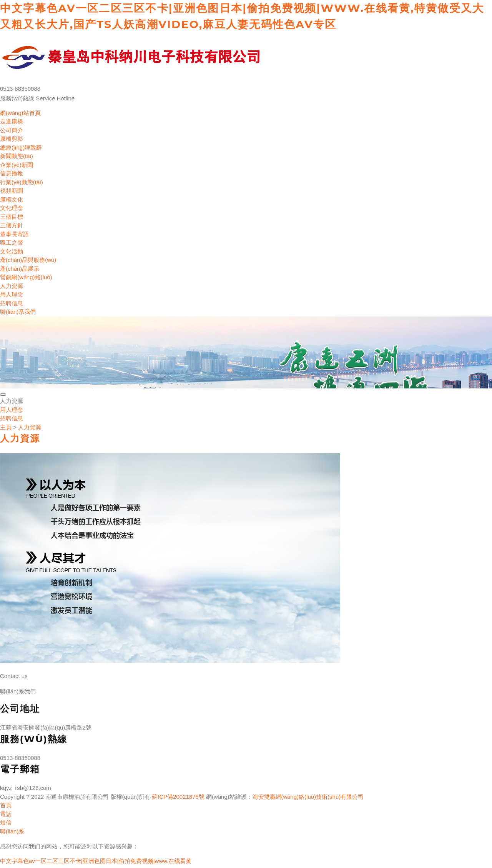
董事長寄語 (14, 234)
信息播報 (12, 173)
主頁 (6, 427)
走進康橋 (12, 121)
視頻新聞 (12, 191)
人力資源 (12, 286)
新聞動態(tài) (17, 156)
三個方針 (12, 225)
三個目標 (12, 217)
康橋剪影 (12, 139)
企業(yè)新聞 (17, 165)
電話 (6, 814)
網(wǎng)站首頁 (20, 113)
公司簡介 (12, 130)
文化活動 (12, 251)
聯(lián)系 (12, 831)
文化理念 (12, 208)
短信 (6, 822)
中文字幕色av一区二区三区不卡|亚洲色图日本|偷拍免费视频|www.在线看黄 (96, 861)
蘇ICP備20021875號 (178, 797)
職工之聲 (12, 242)
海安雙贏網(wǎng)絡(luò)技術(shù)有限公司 (308, 797)
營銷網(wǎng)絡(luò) (26, 277)
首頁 (6, 805)
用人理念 (12, 294)
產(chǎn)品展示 (20, 269)
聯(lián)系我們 (18, 312)
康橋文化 (12, 199)
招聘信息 (12, 303)
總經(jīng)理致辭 (21, 147)
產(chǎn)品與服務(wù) (28, 260)
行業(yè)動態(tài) (22, 182)
